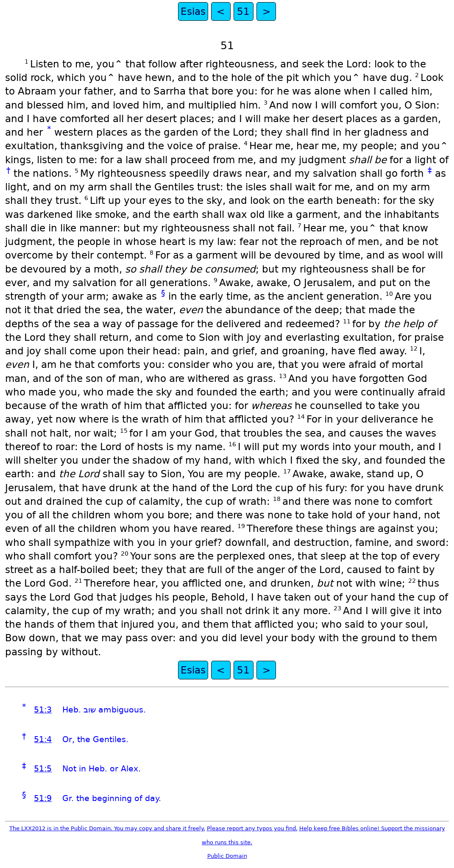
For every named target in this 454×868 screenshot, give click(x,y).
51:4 (43, 739)
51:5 (43, 769)
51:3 (43, 710)
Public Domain (227, 856)
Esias (193, 11)
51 (243, 11)
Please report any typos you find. (252, 828)
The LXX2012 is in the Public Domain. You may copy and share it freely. (107, 828)
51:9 (43, 798)
